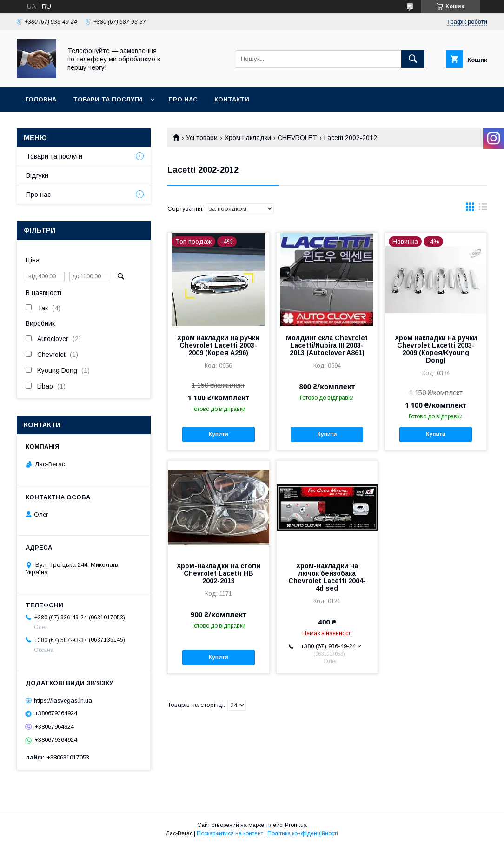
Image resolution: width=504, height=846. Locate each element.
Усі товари (202, 138)
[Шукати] (413, 59)
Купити (219, 434)
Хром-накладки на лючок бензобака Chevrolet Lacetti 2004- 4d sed (327, 577)
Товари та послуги (108, 99)
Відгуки (37, 175)
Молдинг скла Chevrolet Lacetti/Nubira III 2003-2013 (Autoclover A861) (327, 345)
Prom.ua (296, 825)
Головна (41, 99)
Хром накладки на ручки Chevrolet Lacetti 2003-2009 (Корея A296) (218, 345)
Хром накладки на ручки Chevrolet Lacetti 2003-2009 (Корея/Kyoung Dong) (436, 349)
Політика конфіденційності (303, 833)
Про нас (183, 99)
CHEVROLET (297, 138)
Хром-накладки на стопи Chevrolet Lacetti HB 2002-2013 (219, 573)
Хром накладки (248, 138)
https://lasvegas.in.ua (63, 700)
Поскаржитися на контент (230, 833)
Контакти (232, 99)
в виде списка (483, 209)
